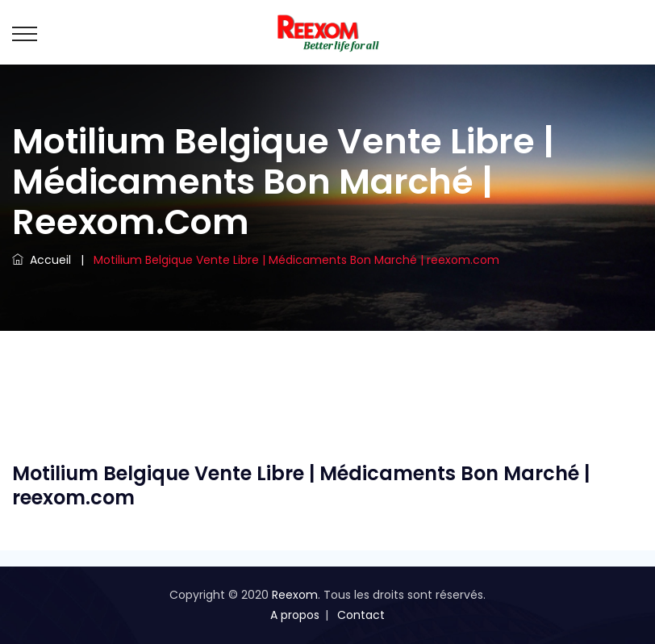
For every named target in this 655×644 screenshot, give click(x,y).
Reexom (295, 595)
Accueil (42, 260)
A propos (295, 615)
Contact (361, 615)
